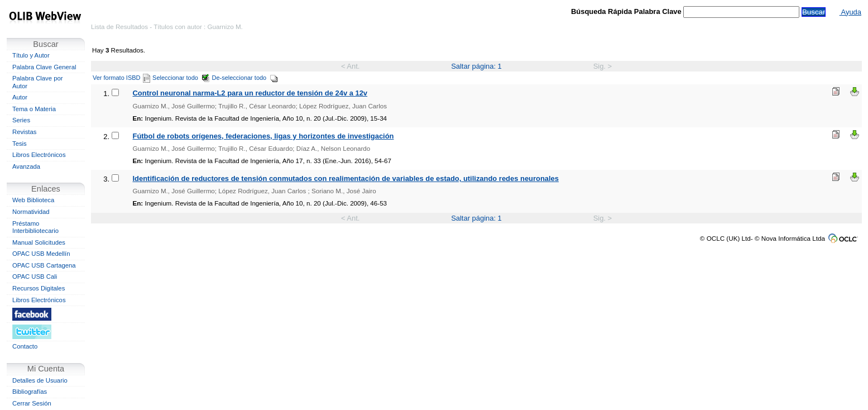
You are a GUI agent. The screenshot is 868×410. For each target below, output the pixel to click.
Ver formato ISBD (121, 78)
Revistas (24, 132)
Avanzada (26, 166)
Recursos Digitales (39, 288)
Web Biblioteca (33, 200)
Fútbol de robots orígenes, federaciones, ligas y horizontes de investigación (263, 136)
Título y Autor (31, 55)
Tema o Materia (34, 109)
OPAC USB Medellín (41, 254)
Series (21, 120)
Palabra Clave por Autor (38, 82)
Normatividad (31, 212)
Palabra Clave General (44, 67)
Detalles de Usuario (40, 380)
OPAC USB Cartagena (44, 265)
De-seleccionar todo (245, 78)
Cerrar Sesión (32, 403)
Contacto (25, 346)
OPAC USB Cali (35, 276)
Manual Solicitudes (39, 242)
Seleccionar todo (181, 78)
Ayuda (850, 12)
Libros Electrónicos (39, 155)
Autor (20, 97)
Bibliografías (30, 392)
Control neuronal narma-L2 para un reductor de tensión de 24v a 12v (250, 93)
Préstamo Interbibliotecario (35, 227)
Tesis (20, 144)
